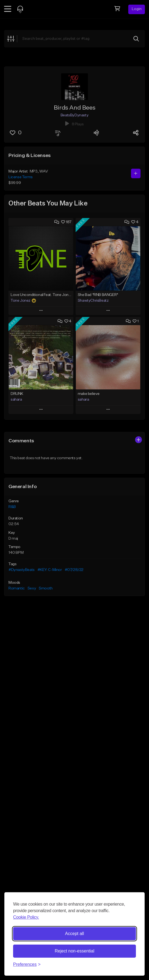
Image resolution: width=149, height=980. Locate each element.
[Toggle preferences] (27, 964)
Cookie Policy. (26, 917)
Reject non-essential (75, 951)
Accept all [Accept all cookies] (74, 934)
